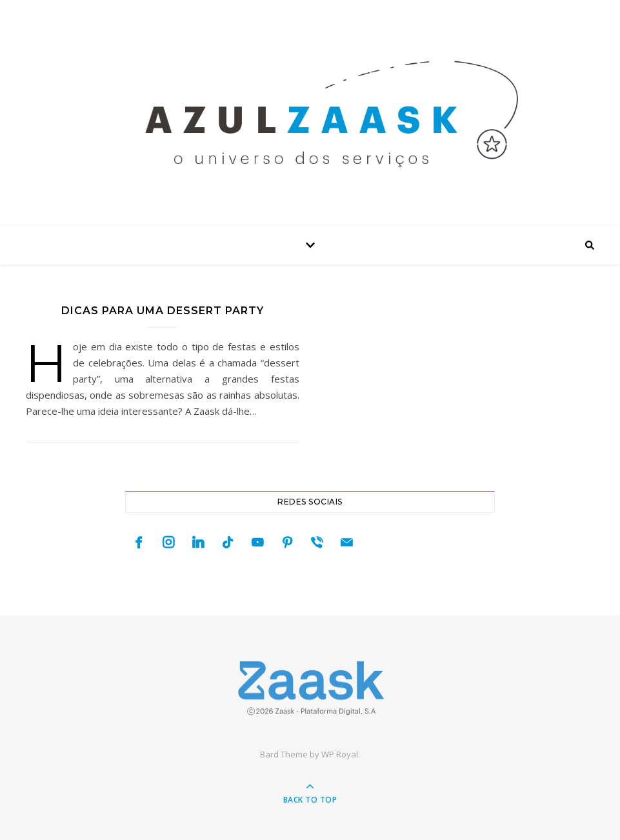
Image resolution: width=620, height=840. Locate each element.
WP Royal (340, 754)
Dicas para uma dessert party (163, 311)
